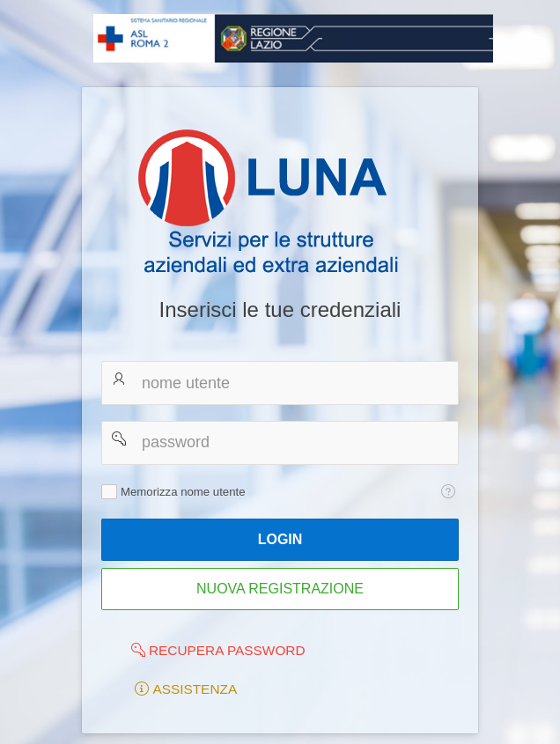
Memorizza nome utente (183, 492)
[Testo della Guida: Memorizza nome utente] (448, 491)
